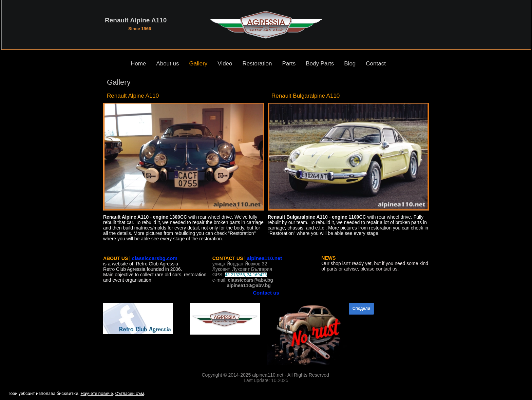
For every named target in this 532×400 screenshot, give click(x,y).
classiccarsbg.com (155, 258)
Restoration (257, 64)
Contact (376, 64)
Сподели (361, 308)
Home (138, 64)
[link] (184, 157)
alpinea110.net (264, 258)
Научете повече (97, 393)
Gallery (198, 64)
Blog (350, 64)
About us (167, 64)
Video (225, 64)
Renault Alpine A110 (136, 20)
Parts (289, 64)
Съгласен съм (129, 393)
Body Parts (320, 64)
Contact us (266, 293)
